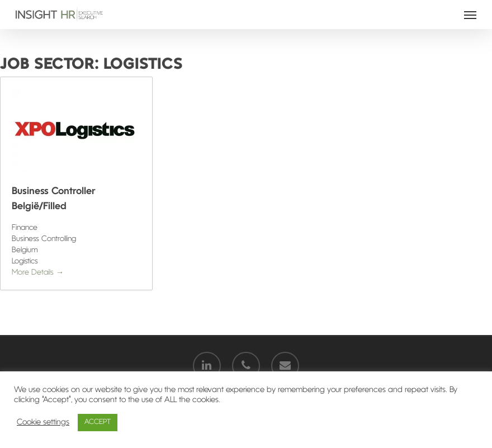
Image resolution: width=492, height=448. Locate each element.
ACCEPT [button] (98, 422)
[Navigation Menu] (470, 15)
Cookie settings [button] (43, 423)
